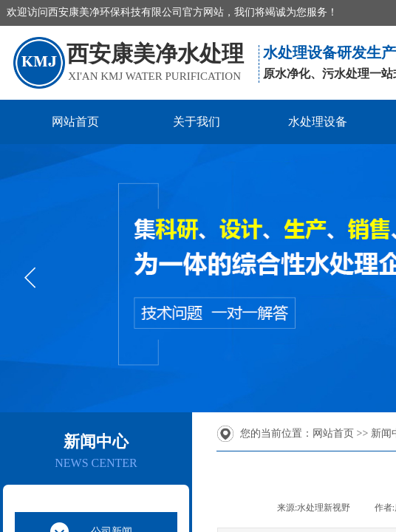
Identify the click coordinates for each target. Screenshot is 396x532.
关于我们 (197, 122)
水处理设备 (318, 122)
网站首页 (75, 122)
